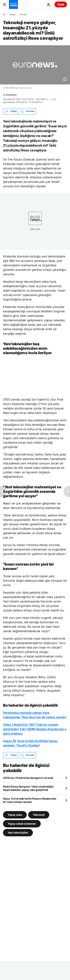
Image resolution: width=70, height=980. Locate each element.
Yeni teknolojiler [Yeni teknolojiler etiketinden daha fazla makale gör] (18, 832)
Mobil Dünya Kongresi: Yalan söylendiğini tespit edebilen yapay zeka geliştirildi (28, 788)
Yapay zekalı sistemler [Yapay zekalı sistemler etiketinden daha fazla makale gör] (22, 823)
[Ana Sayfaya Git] (13, 4)
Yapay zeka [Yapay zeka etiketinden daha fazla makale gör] (15, 815)
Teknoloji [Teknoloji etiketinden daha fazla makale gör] (39, 815)
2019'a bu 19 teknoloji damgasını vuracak (28, 778)
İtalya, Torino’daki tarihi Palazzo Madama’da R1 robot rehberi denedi (30, 800)
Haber (13, 14)
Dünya (23, 14)
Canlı (61, 4)
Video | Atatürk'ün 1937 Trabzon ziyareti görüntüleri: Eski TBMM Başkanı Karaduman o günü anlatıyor (35, 729)
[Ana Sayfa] (4, 14)
